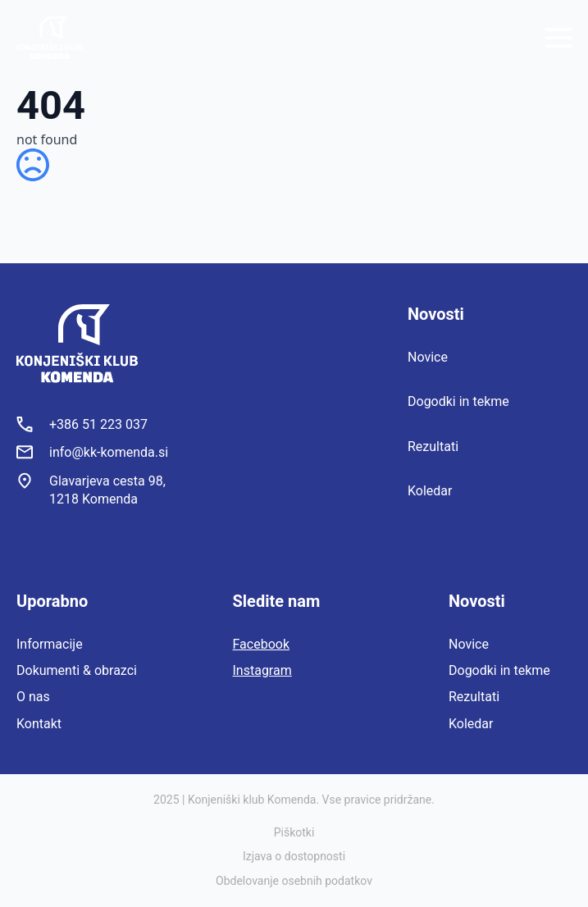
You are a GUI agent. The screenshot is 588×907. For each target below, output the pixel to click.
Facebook (261, 644)
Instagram (262, 670)
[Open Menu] (558, 38)
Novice (428, 357)
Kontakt (39, 724)
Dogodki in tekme (458, 401)
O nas (33, 697)
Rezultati (433, 447)
